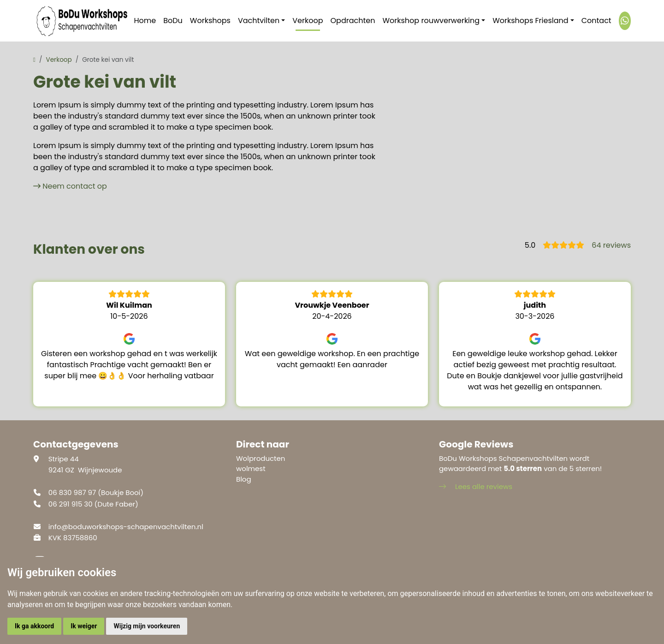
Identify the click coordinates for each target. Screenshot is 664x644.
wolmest (251, 468)
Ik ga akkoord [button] (34, 626)
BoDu (173, 21)
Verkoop (308, 21)
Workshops (210, 21)
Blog (244, 479)
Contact (596, 21)
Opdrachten (353, 21)
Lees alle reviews (476, 486)
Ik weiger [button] (84, 626)
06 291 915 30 (71, 504)
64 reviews (611, 245)
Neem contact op (75, 186)
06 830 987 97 (72, 492)
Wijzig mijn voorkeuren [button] (147, 626)
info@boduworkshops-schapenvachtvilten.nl (126, 527)
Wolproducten (261, 458)
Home (145, 21)
